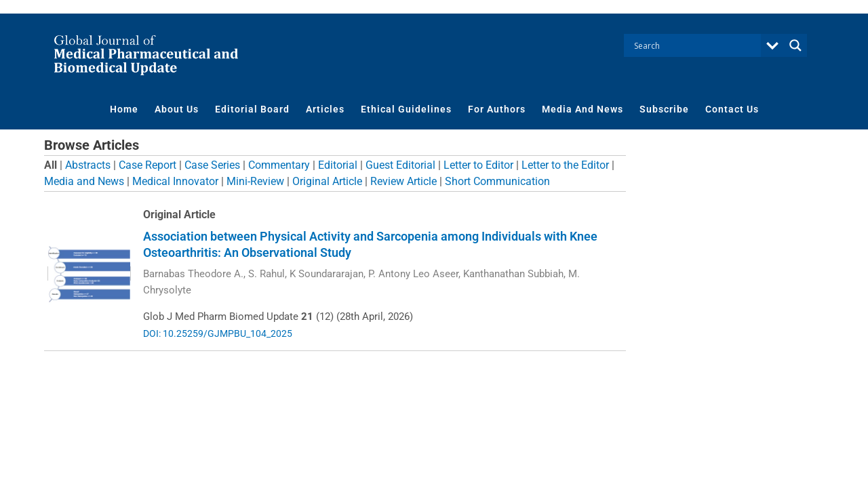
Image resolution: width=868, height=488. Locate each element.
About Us (177, 109)
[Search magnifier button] (795, 45)
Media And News (583, 109)
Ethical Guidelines (406, 109)
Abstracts (88, 165)
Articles (325, 109)
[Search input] (696, 45)
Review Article (403, 181)
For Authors (497, 109)
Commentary (279, 165)
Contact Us (732, 109)
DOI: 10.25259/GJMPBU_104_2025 (218, 333)
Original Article (327, 181)
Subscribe (664, 109)
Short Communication (497, 181)
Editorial (338, 165)
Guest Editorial (400, 165)
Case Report (147, 165)
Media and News (84, 181)
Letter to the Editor (565, 165)
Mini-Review (255, 181)
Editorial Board (252, 109)
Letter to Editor (478, 165)
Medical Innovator (175, 181)
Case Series (212, 165)
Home (124, 109)
